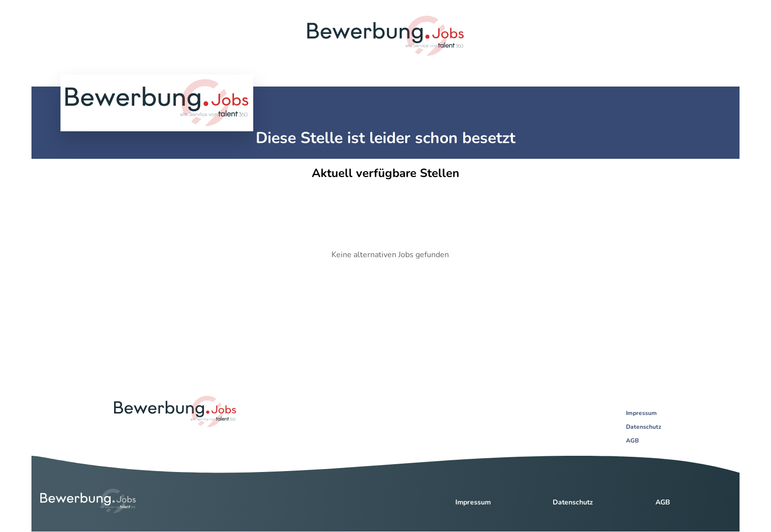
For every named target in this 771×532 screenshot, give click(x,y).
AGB (632, 441)
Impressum (641, 413)
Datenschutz (644, 427)
